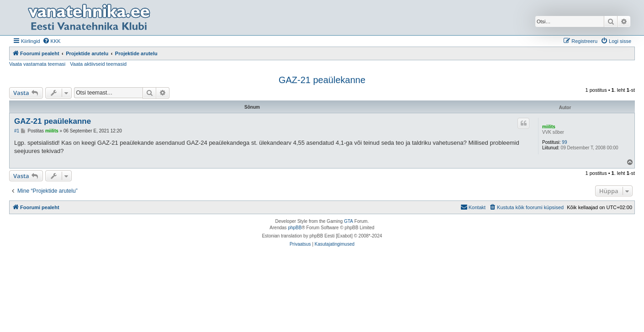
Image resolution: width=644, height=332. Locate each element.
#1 (17, 131)
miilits (549, 127)
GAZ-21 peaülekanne (322, 80)
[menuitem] (52, 41)
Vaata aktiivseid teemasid (98, 64)
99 (564, 142)
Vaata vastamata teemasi (37, 64)
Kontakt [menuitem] (473, 207)
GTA (348, 221)
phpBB (295, 228)
